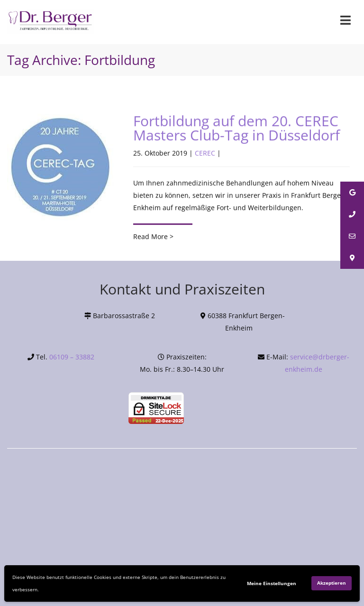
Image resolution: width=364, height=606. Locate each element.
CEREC (205, 153)
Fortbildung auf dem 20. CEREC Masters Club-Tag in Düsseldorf (237, 128)
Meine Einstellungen (272, 583)
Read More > (153, 237)
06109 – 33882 (72, 357)
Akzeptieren (332, 583)
